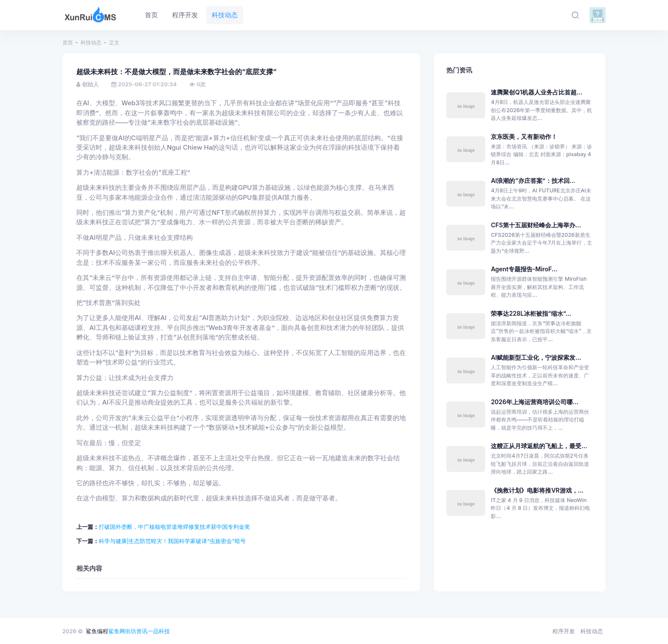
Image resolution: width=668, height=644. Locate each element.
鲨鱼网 (117, 631)
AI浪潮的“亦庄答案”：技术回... (533, 181)
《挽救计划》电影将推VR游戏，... (537, 490)
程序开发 (564, 631)
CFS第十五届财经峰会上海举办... (536, 225)
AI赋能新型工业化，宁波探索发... (536, 357)
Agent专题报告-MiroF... (524, 269)
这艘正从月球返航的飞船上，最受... (539, 446)
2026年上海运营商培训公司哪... (535, 402)
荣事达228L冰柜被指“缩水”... (531, 313)
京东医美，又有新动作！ (524, 137)
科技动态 (91, 42)
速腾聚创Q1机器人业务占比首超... (536, 92)
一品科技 (159, 631)
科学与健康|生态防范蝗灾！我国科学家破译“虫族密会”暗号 (172, 541)
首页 (68, 42)
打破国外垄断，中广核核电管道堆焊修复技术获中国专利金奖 (174, 527)
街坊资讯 (136, 631)
